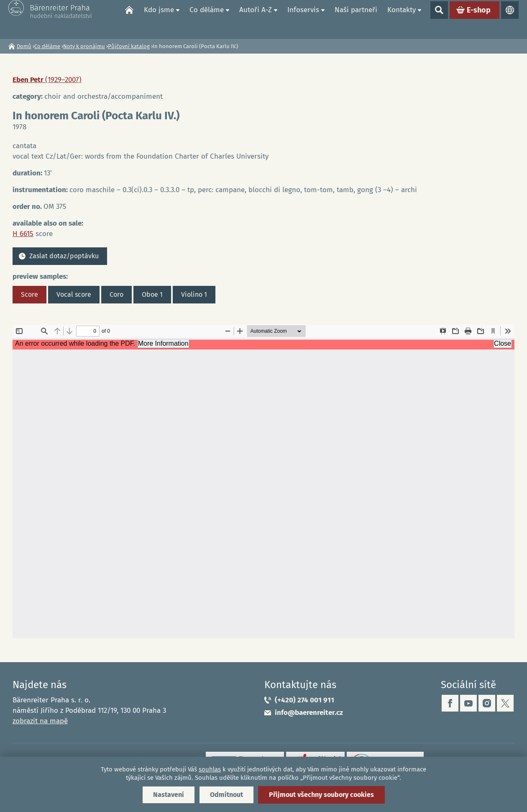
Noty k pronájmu (84, 46)
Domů (129, 19)
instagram (487, 703)
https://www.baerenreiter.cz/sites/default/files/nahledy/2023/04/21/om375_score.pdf (263, 481)
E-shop (479, 19)
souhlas (210, 769)
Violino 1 (194, 294)
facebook (450, 703)
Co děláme (207, 19)
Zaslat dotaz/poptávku (64, 256)
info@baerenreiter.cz (309, 713)
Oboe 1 (152, 294)
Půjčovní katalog (129, 46)
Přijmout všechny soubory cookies (321, 795)
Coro (116, 294)
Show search (439, 19)
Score (29, 294)
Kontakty (402, 19)
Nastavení (169, 795)
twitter (505, 703)
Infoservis (303, 19)
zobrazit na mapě (40, 721)
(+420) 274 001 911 (304, 700)
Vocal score (74, 294)
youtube (468, 703)
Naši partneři (356, 19)
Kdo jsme (159, 19)
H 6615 (23, 234)
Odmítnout (226, 795)
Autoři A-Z (256, 19)
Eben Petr (47, 80)
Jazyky (510, 19)
